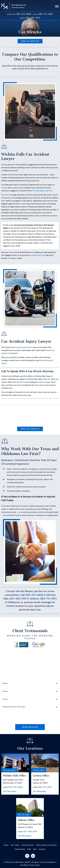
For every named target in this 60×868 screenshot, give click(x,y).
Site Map (24, 865)
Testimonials (20, 849)
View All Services (30, 429)
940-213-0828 (24, 14)
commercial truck (38, 255)
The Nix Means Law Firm (43, 191)
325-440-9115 (33, 18)
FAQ (29, 849)
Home (6, 845)
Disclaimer (51, 862)
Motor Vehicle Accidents (46, 845)
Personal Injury (28, 845)
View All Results (30, 41)
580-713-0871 (46, 14)
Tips (35, 849)
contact (4, 188)
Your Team (15, 845)
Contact (42, 849)
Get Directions (10, 791)
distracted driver (25, 347)
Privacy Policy (34, 865)
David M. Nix (6, 195)
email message (44, 382)
